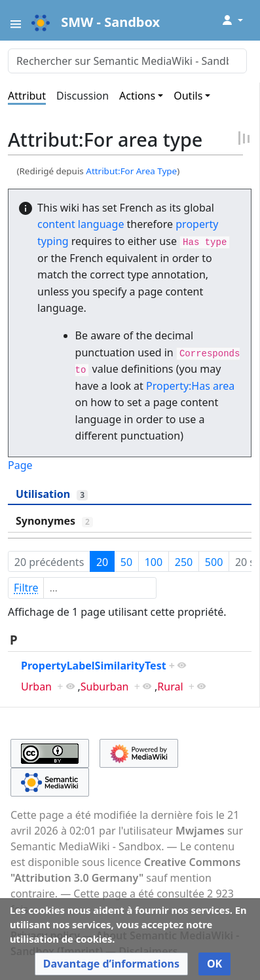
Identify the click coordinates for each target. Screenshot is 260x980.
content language (81, 224)
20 (102, 562)
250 (184, 562)
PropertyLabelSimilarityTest (94, 666)
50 (126, 562)
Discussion (83, 96)
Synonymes (54, 521)
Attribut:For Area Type (131, 171)
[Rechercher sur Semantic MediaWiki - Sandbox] (127, 61)
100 (154, 562)
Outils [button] (188, 96)
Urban (36, 687)
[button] (111, 964)
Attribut (27, 96)
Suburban (105, 687)
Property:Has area (190, 386)
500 (214, 562)
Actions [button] (137, 96)
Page (20, 465)
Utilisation (52, 494)
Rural (170, 687)
